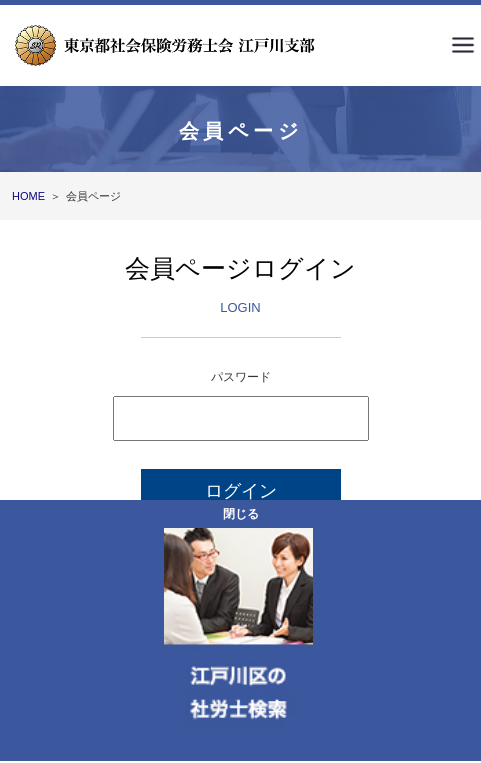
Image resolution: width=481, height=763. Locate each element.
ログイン (241, 491)
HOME (28, 196)
